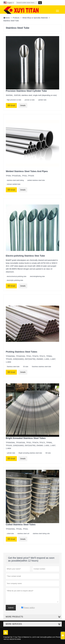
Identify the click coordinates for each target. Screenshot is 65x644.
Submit (11, 608)
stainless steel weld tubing (15, 180)
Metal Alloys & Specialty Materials (35, 18)
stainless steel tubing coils (41, 534)
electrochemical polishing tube (17, 276)
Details (23, 105)
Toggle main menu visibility (58, 10)
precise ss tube (30, 100)
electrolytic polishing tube (15, 280)
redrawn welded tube (14, 184)
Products (16, 18)
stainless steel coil (23, 534)
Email (11, 105)
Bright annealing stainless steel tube (30, 453)
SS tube (26, 367)
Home (7, 18)
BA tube (48, 453)
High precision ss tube (14, 100)
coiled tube (10, 534)
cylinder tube (42, 100)
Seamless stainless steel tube (41, 367)
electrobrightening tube (37, 276)
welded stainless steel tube (36, 180)
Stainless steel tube (13, 367)
